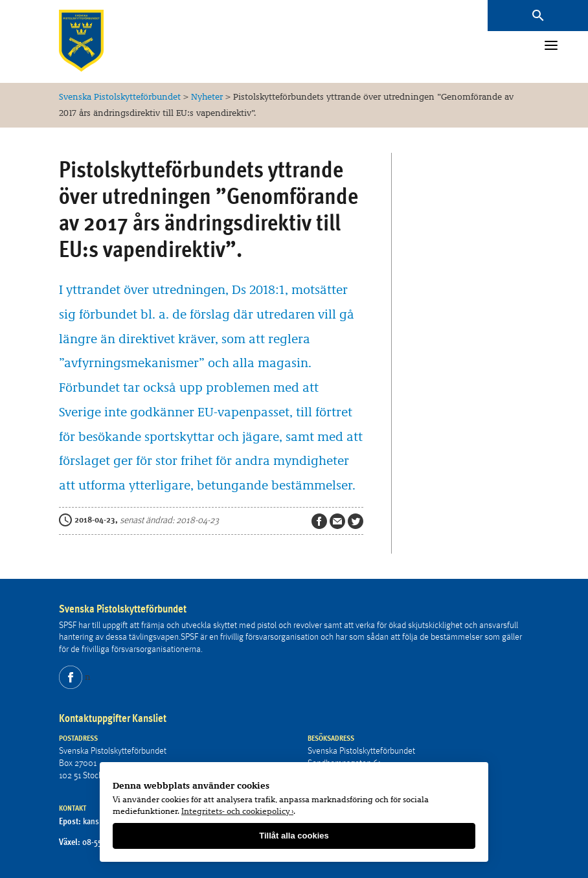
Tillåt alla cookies (294, 836)
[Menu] (551, 47)
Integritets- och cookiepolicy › (237, 811)
